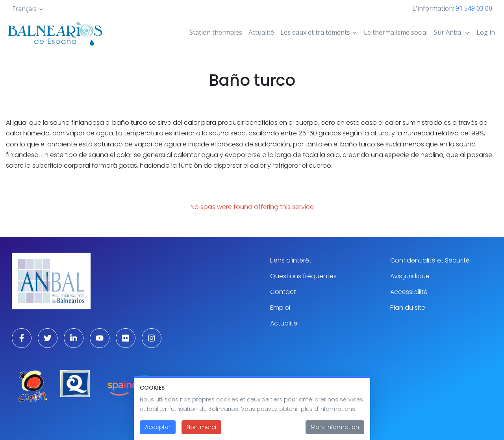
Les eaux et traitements (315, 32)
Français (24, 9)
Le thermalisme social (396, 32)
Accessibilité (409, 292)
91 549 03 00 (474, 8)
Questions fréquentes (303, 276)
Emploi (280, 308)
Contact (283, 292)
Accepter (158, 433)
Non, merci (201, 433)
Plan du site (408, 308)
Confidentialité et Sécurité (430, 260)
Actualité (261, 32)
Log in (486, 32)
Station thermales (216, 32)
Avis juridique (410, 276)
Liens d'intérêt (291, 260)
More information (335, 433)
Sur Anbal (448, 32)
